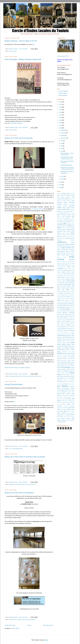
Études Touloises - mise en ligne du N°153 (21, 41)
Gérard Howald (70, 281)
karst (73, 314)
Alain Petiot (60, 197)
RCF (58, 392)
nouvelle (59, 359)
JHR (62, 311)
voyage (71, 420)
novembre (63, 133)
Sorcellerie (63, 404)
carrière (73, 222)
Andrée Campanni (67, 201)
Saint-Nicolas (68, 399)
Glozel (59, 283)
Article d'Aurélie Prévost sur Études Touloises (17, 368)
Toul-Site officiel (63, 93)
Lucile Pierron (60, 330)
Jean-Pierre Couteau (65, 307)
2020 (61, 118)
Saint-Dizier (60, 397)
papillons (59, 362)
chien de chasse (61, 230)
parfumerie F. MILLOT (66, 362)
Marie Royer (68, 336)
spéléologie (72, 406)
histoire (68, 290)
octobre (63, 136)
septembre (64, 138)
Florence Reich (71, 265)
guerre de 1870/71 (62, 286)
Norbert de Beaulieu (69, 357)
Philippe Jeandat (65, 373)
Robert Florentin (66, 394)
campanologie (60, 220)
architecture (60, 204)
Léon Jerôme (60, 325)
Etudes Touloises (63, 95)
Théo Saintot (64, 410)
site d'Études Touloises (16, 123)
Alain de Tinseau (71, 195)
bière (63, 218)
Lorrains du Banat (61, 327)
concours (72, 240)
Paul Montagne (66, 367)
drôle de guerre (70, 251)
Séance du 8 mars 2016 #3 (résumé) (19, 138)
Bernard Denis (71, 215)
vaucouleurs (60, 415)
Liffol (66, 325)
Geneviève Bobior (61, 279)
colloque (69, 235)
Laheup (68, 320)
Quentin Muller (64, 390)
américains (72, 199)
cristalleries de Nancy (62, 246)
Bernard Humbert (61, 217)
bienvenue (59, 218)
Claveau (72, 233)
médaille (72, 341)
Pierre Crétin (66, 375)
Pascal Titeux (64, 364)
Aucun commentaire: (23, 49)
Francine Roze (71, 270)
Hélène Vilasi (61, 290)
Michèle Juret (60, 348)
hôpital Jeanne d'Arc (67, 292)
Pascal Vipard (60, 366)
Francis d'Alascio (61, 272)
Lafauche (64, 320)
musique (59, 355)
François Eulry (67, 274)
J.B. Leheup (67, 297)
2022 (61, 112)
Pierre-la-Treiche (67, 378)
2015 (61, 182)
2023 (61, 110)
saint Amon (68, 395)
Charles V (64, 226)
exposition (72, 260)
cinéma (69, 231)
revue (73, 392)
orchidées (69, 360)
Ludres (65, 330)
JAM (71, 297)
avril (62, 149)
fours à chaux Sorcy (69, 269)
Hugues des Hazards (65, 293)
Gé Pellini (67, 277)
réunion (69, 392)
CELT (10, 449)
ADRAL (59, 195)
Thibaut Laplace (71, 410)
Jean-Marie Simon (66, 306)
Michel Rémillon (64, 346)
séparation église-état (65, 402)
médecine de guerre (66, 343)
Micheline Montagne (69, 348)
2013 (61, 188)
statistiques (60, 408)
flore (73, 263)
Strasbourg (65, 408)
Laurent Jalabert (66, 321)
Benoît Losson (71, 213)
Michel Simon (71, 346)
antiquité (65, 203)
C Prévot (72, 218)
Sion (58, 404)
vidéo (64, 415)
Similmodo (72, 402)
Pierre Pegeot (60, 378)
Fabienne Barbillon (61, 262)
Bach (68, 211)
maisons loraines (61, 334)
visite (73, 418)
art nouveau (71, 204)
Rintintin (59, 394)
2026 (61, 102)
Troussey (72, 411)
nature (73, 355)
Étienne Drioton (61, 255)
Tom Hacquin (60, 411)
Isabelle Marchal (61, 297)
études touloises (13, 51)
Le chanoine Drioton (37, 209)
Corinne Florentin (70, 244)
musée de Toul (38, 376)
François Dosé (60, 274)
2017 (61, 125)
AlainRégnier (68, 197)
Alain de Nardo (63, 195)
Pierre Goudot (64, 376)
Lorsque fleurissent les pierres (65, 329)
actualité (64, 194)
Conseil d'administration (14, 384)
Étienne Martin (62, 257)
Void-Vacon (63, 420)
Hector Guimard (61, 288)
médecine (59, 343)
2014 (61, 185)
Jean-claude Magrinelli (66, 302)
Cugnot (69, 246)
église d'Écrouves (61, 253)
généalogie (72, 277)
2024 (61, 107)
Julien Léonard (68, 314)
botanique (67, 218)
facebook (68, 262)
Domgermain (65, 250)
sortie (68, 404)
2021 (61, 115)
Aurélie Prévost (19, 376)
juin (62, 143)
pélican (59, 371)
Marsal (68, 339)
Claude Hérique (66, 233)
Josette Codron (67, 311)
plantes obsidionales (69, 380)
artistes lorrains (62, 206)
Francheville (65, 270)
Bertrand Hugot (70, 217)
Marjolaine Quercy (62, 339)
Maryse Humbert (66, 341)
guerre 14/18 (71, 284)
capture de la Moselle (65, 222)
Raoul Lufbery (71, 390)
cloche (59, 235)
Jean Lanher (65, 300)
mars (62, 151)
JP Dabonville (71, 313)
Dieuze (59, 250)
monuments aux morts (68, 352)
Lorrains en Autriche (70, 327)
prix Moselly (63, 386)
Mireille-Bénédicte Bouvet (63, 350)
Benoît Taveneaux (62, 215)
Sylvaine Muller (71, 408)
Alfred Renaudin (66, 199)
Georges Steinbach (61, 281)
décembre (63, 130)
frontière (72, 276)
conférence (25, 376)
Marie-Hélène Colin (70, 337)
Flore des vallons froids (62, 265)
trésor (68, 411)
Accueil (29, 625)
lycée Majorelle (71, 330)
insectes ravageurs (61, 295)
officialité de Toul (65, 359)
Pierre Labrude (71, 376)
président (65, 384)
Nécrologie (60, 357)
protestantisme (66, 388)
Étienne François (70, 255)
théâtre (59, 410)
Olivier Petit (63, 360)
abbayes (59, 194)
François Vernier (66, 276)
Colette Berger (64, 235)
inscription (72, 293)
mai (62, 146)
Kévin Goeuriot (61, 316)
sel (62, 401)
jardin (63, 299)
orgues (73, 360)
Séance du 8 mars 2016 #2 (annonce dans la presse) (25, 457)
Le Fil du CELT (71, 323)
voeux (59, 420)
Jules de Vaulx (31, 376)
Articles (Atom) (16, 628)
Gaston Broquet (61, 277)
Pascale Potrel (67, 366)
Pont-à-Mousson (61, 382)
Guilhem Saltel (71, 286)
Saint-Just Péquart (61, 399)
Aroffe (65, 204)
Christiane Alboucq (70, 230)
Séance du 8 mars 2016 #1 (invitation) (19, 493)
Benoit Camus (64, 213)
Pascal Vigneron (71, 364)
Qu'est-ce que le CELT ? (63, 56)
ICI (33, 44)
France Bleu (60, 270)
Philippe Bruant (67, 371)
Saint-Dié (72, 395)
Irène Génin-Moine (70, 295)
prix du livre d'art (71, 384)
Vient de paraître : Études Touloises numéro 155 (23, 59)
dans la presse (26, 485)
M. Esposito (60, 332)
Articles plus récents (10, 625)
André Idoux (60, 201)
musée (64, 353)
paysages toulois (65, 369)
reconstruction (63, 392)
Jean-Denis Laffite (68, 304)
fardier (64, 263)
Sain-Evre (63, 395)
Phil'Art (62, 371)
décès (73, 248)
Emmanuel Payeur (70, 253)
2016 (61, 128)
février (62, 176)
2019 (61, 120)
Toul (65, 411)
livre (69, 325)
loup (73, 329)
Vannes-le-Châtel (71, 413)
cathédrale (60, 224)
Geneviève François (70, 279)
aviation (59, 211)
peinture (72, 369)
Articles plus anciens (48, 625)
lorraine (73, 325)
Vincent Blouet (67, 417)
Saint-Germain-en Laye (69, 397)
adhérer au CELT (70, 194)
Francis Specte (71, 272)
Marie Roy (63, 336)
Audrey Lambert (66, 208)
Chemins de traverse (66, 228)
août (62, 141)
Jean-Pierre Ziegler (65, 309)
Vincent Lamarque (66, 418)
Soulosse (66, 406)
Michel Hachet (66, 344)
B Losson (64, 211)
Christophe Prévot (62, 231)
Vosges (68, 420)
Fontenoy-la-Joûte (61, 267)
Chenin (73, 228)
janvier (62, 179)
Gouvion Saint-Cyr (65, 283)
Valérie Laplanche (62, 413)
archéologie (12, 376)
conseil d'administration (17, 449)
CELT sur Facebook (63, 91)
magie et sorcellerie (69, 332)
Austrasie (72, 210)
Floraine (70, 263)
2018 (61, 123)
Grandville (65, 285)
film (67, 263)
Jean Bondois (67, 299)
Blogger (46, 640)
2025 (61, 105)
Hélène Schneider (70, 288)
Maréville (69, 334)
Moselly (60, 353)
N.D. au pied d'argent (66, 355)
